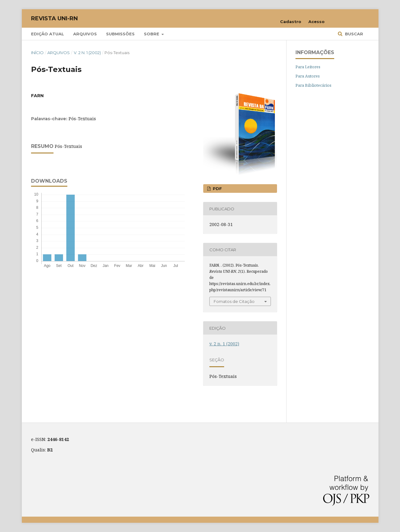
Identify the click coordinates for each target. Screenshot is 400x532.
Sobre (152, 34)
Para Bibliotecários (313, 85)
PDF (217, 189)
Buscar (353, 34)
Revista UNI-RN (54, 18)
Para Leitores (308, 67)
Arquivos (85, 34)
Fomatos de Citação (234, 301)
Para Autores (308, 76)
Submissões (120, 34)
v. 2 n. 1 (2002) (87, 53)
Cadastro (291, 22)
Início (37, 53)
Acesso (317, 22)
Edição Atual (48, 34)
